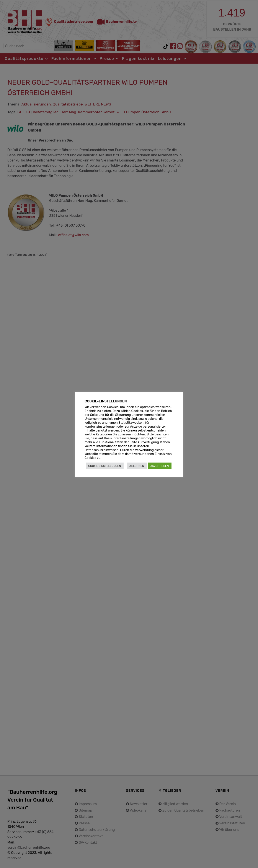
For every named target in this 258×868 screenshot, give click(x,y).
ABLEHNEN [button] (137, 466)
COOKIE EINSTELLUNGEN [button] (105, 466)
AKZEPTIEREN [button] (160, 466)
